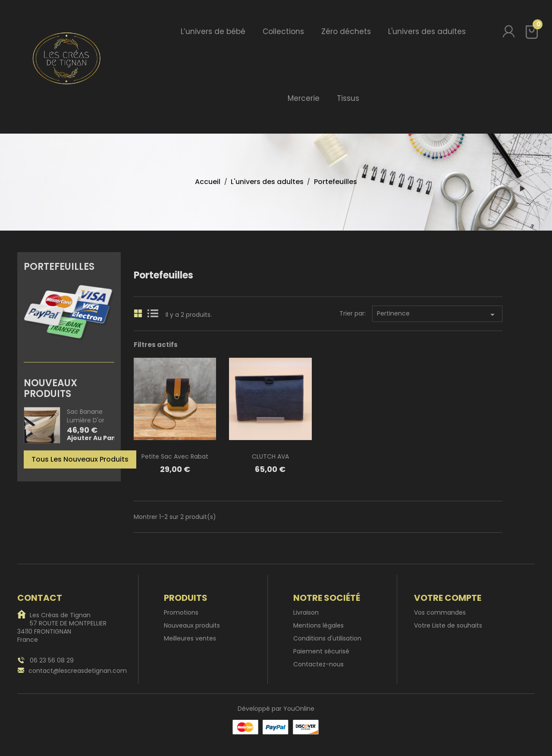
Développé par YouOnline (276, 709)
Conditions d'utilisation (327, 638)
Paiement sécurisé (321, 651)
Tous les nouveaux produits (80, 459)
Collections (283, 31)
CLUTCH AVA (270, 456)
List (153, 312)
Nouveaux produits (192, 625)
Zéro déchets (346, 31)
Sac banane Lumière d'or (86, 416)
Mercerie (304, 98)
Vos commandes (440, 612)
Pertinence (437, 314)
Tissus (348, 98)
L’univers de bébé (213, 31)
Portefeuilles (59, 266)
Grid (139, 312)
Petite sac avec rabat (175, 456)
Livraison (306, 612)
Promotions (181, 612)
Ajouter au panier (96, 438)
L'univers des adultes (427, 31)
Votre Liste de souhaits (448, 625)
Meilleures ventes (190, 638)
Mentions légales (318, 625)
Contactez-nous (318, 664)
